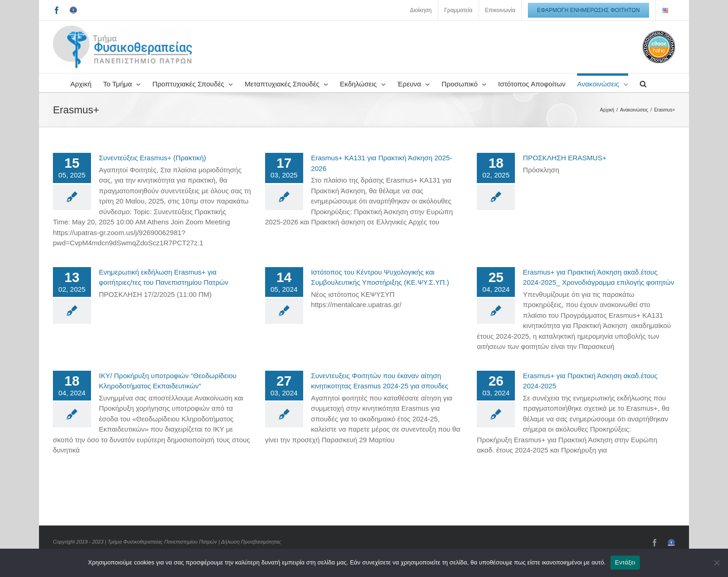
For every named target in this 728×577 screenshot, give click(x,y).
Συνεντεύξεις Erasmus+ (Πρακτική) (153, 158)
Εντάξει (625, 562)
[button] (643, 83)
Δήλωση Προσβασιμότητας (251, 542)
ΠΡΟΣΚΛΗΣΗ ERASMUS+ (565, 158)
